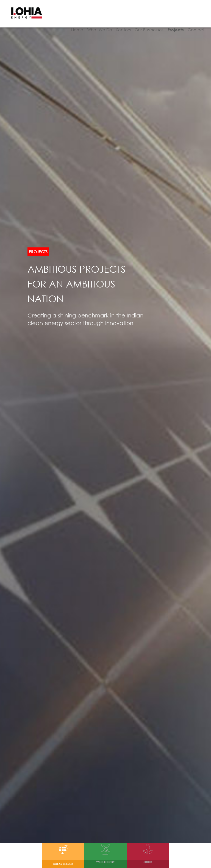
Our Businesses (147, 23)
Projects (175, 23)
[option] (105, 422)
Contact (196, 23)
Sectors (120, 23)
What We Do (96, 23)
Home (72, 23)
